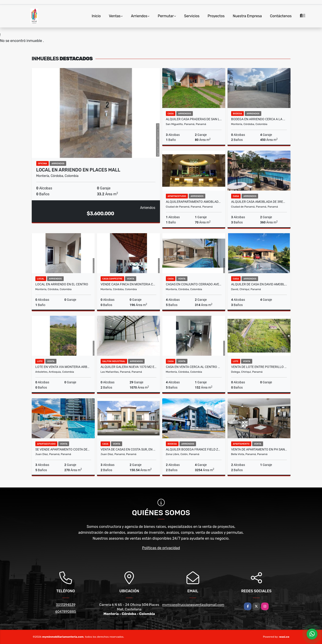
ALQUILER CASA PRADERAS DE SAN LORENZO (194, 119)
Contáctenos (281, 16)
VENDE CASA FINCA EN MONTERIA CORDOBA (128, 284)
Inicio (96, 16)
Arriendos (139, 16)
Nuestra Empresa (247, 16)
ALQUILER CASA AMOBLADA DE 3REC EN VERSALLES (259, 202)
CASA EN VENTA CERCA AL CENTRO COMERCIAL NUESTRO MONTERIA (194, 367)
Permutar (166, 16)
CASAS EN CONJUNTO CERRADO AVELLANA (194, 284)
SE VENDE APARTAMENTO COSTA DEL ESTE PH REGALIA (63, 449)
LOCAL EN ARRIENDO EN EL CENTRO (62, 284)
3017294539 (66, 605)
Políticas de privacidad (161, 548)
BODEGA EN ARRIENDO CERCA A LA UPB (259, 119)
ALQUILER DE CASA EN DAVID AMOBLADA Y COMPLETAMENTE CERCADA (259, 284)
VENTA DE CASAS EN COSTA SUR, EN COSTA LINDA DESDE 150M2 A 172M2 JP (128, 449)
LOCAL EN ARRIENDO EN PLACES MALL (78, 170)
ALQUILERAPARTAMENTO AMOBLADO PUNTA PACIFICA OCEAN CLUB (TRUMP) (194, 202)
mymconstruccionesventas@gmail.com (193, 605)
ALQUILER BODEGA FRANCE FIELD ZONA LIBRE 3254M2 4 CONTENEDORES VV (194, 449)
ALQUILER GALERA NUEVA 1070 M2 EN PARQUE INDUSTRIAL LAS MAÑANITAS (128, 367)
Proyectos (216, 16)
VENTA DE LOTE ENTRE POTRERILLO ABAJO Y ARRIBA (259, 367)
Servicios (192, 16)
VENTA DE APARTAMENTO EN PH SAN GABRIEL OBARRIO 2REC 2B (259, 449)
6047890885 (66, 612)
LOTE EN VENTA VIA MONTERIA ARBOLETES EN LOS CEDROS (63, 367)
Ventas (115, 16)
